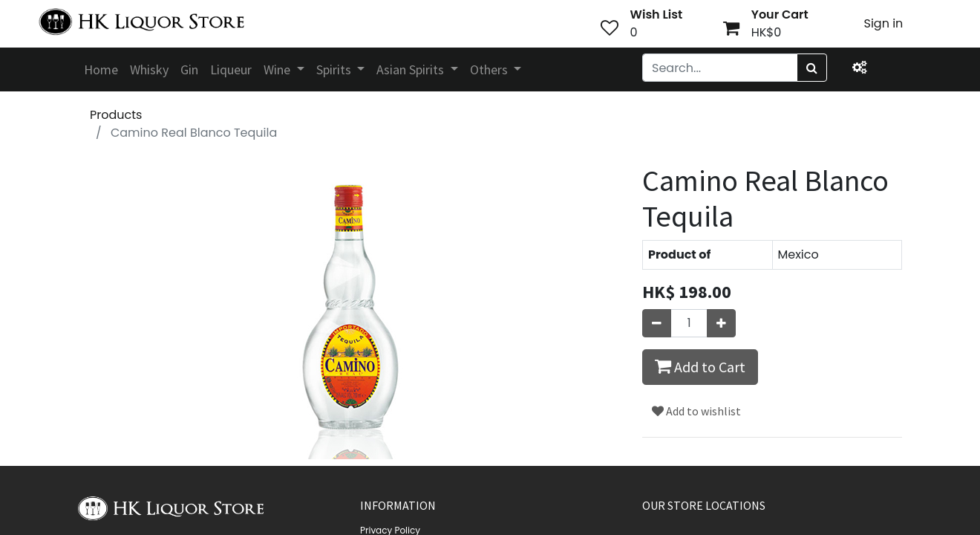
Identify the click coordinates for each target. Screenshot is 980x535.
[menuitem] (101, 69)
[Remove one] (657, 323)
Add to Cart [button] (700, 366)
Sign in (884, 23)
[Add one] (721, 323)
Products (116, 115)
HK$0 (767, 32)
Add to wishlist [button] (696, 411)
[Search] (812, 68)
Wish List (657, 14)
